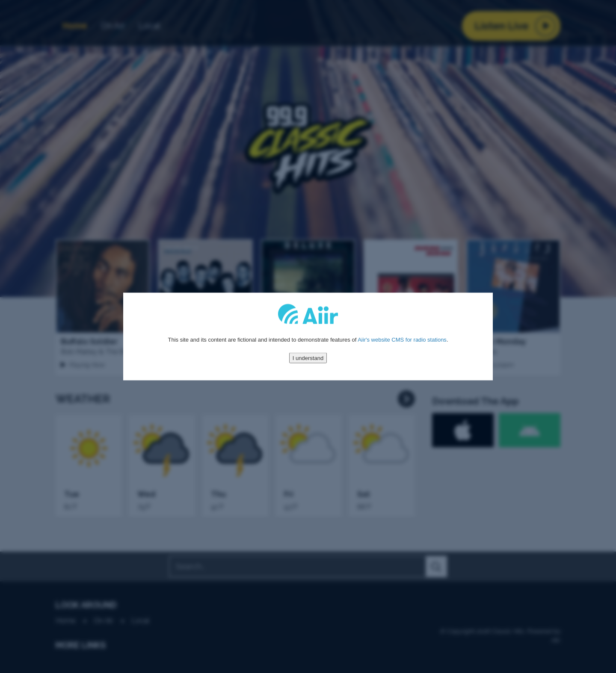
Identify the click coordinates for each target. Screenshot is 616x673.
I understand (308, 358)
